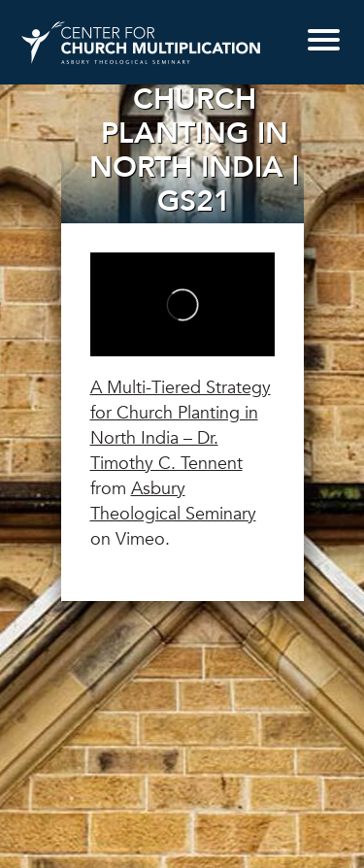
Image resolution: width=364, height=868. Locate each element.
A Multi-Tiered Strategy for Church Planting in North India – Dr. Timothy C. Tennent (181, 426)
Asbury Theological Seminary (173, 501)
